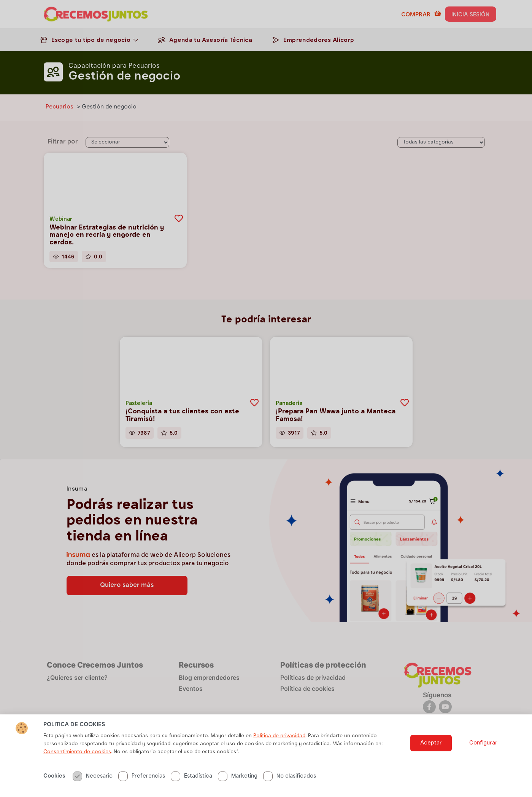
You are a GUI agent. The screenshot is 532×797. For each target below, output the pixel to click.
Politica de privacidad (279, 744)
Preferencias (142, 784)
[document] (266, 398)
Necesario (93, 784)
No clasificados (290, 784)
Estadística (191, 784)
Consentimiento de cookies (77, 760)
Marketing (238, 784)
